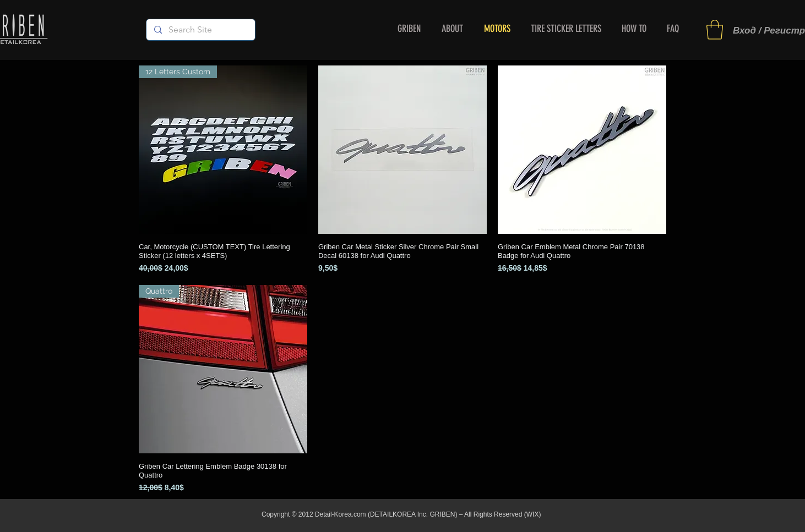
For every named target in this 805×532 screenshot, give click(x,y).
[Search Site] (200, 30)
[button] (715, 30)
